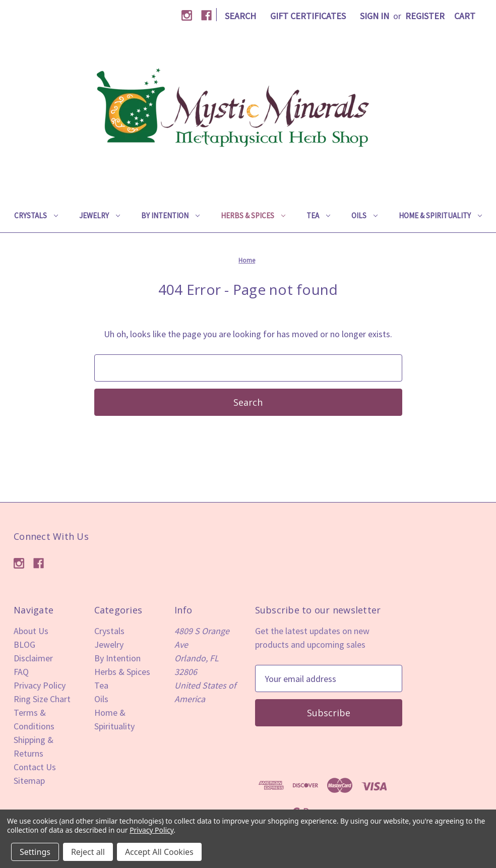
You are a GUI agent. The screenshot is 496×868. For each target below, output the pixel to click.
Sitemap (29, 781)
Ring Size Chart (42, 699)
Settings (35, 852)
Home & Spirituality (440, 215)
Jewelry (100, 215)
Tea (318, 215)
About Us (31, 631)
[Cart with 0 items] (465, 16)
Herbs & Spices (253, 215)
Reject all (88, 852)
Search (240, 16)
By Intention (170, 215)
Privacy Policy (40, 685)
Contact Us (35, 767)
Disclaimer (33, 658)
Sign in (375, 16)
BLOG (24, 644)
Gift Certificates (308, 16)
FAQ (21, 672)
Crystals (36, 215)
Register (425, 16)
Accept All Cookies (159, 852)
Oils (364, 215)
